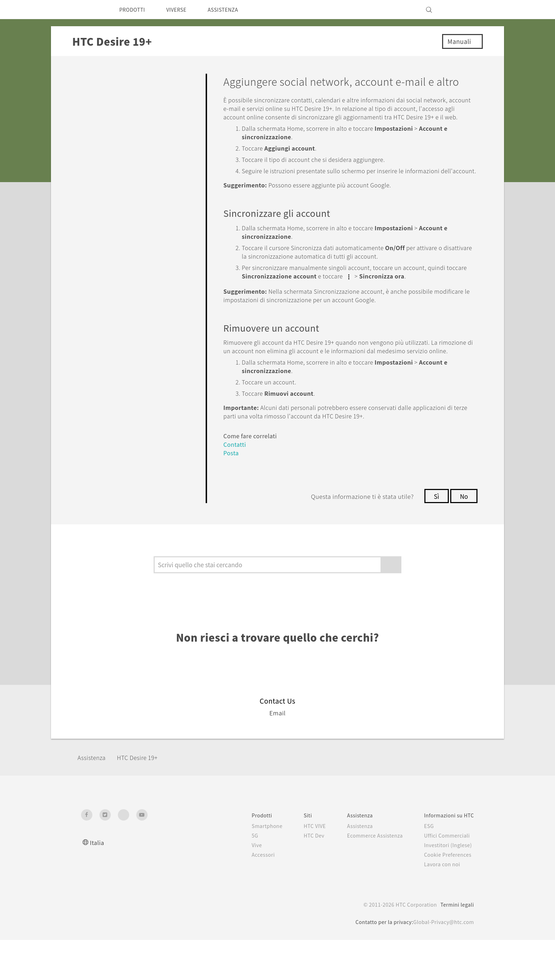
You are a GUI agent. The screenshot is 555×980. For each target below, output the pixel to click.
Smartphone (252, 866)
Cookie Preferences (447, 895)
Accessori (248, 895)
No (464, 536)
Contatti (236, 485)
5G (239, 875)
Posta (232, 493)
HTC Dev (302, 875)
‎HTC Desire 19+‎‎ (144, 798)
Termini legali (457, 945)
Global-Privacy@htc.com (442, 962)
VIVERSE (182, 10)
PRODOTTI (134, 10)
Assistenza (94, 798)
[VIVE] (464, 10)
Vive (241, 885)
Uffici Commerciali (445, 875)
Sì (435, 536)
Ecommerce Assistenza (368, 875)
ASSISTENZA (233, 10)
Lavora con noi (440, 904)
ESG (426, 866)
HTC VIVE (303, 866)
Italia (97, 882)
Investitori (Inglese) (446, 885)
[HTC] (90, 10)
